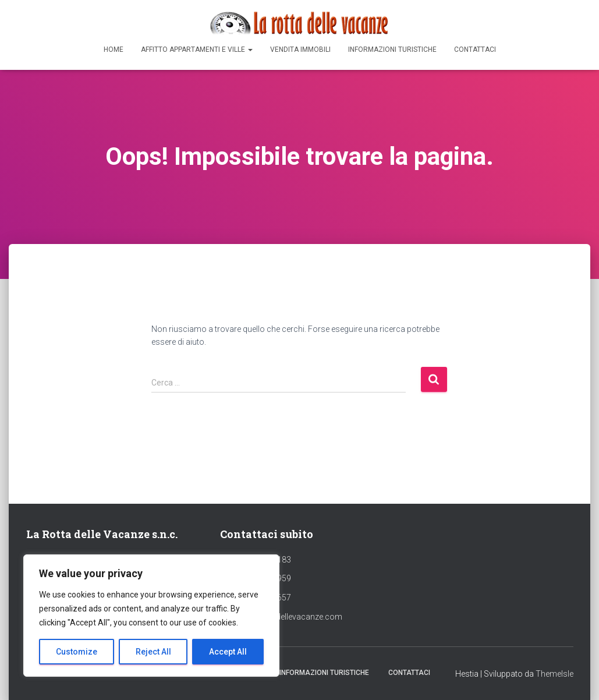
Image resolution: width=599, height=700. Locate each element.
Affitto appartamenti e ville (197, 50)
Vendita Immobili (300, 50)
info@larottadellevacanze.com (286, 617)
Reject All (153, 652)
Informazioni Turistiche (392, 50)
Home (114, 50)
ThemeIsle (554, 674)
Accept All (228, 652)
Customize (77, 652)
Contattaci (475, 50)
